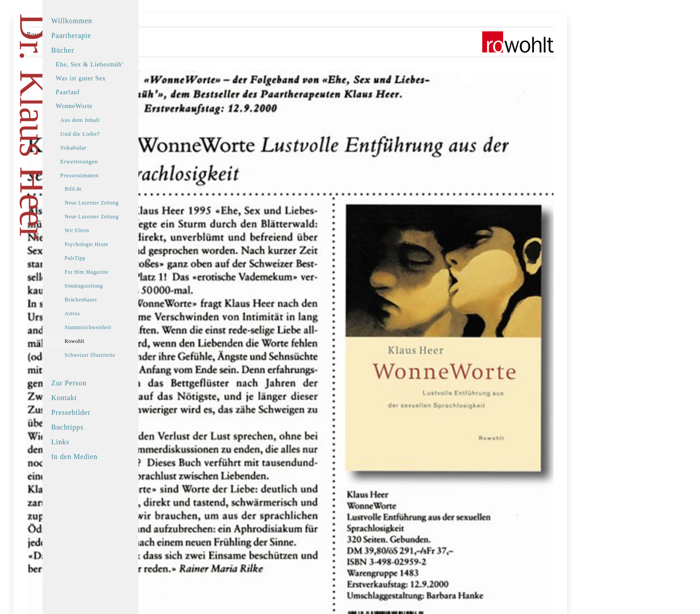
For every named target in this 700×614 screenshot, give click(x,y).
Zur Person (91, 383)
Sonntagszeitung (106, 286)
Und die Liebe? (102, 134)
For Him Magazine (109, 272)
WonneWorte (96, 106)
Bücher (85, 50)
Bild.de (96, 189)
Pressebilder (93, 412)
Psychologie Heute (109, 244)
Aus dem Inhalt (102, 120)
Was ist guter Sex (103, 78)
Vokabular (96, 148)
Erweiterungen (102, 161)
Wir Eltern (99, 231)
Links (83, 442)
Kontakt (86, 398)
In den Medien (97, 457)
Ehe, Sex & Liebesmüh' (112, 64)
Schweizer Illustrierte (112, 355)
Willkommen (94, 21)
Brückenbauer (103, 300)
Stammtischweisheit (110, 328)
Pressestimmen (102, 175)
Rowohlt (97, 341)
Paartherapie (94, 36)
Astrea (95, 314)
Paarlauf (90, 92)
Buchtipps (90, 427)
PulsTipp (97, 258)
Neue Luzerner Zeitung (114, 203)
